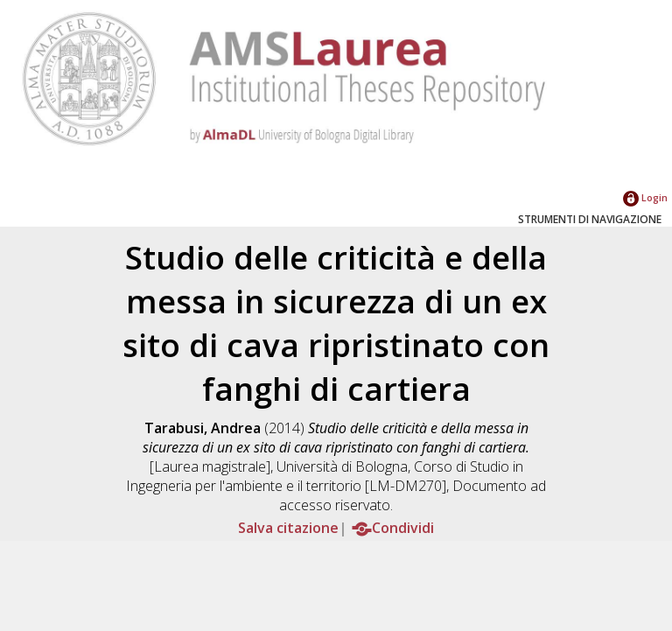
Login (645, 197)
